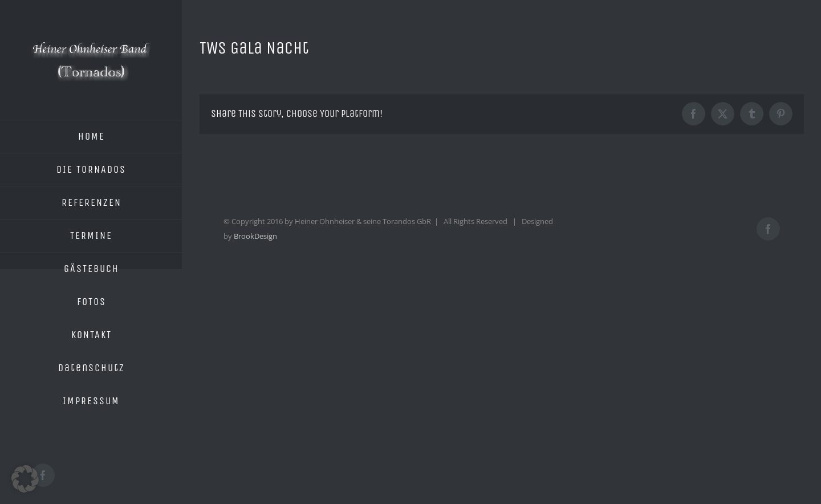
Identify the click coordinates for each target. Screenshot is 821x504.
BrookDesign (255, 236)
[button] (25, 479)
